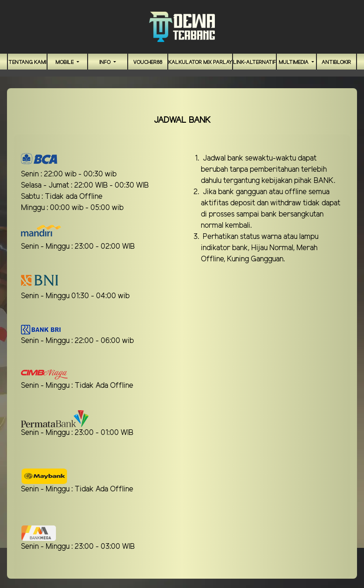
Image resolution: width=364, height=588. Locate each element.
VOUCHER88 (148, 63)
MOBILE (65, 63)
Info (106, 63)
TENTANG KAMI (27, 63)
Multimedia (294, 63)
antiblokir (336, 63)
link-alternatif (254, 63)
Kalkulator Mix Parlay (200, 63)
